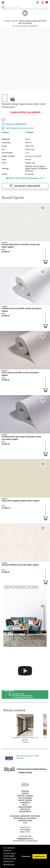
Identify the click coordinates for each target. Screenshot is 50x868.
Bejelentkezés (25, 807)
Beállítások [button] (9, 864)
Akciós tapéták (25, 800)
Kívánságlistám (25, 821)
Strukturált (37, 156)
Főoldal (7, 21)
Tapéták (14, 21)
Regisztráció (25, 812)
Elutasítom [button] (26, 856)
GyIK (25, 823)
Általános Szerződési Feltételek (25, 816)
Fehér (27, 149)
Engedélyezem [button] (40, 856)
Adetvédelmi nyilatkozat (25, 818)
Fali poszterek (25, 798)
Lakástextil (25, 803)
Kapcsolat (25, 809)
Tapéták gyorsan (25, 796)
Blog (25, 805)
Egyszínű (29, 156)
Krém (32, 149)
